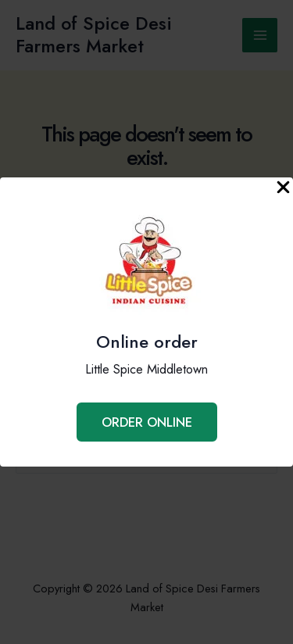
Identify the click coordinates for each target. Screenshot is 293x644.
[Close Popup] (283, 188)
